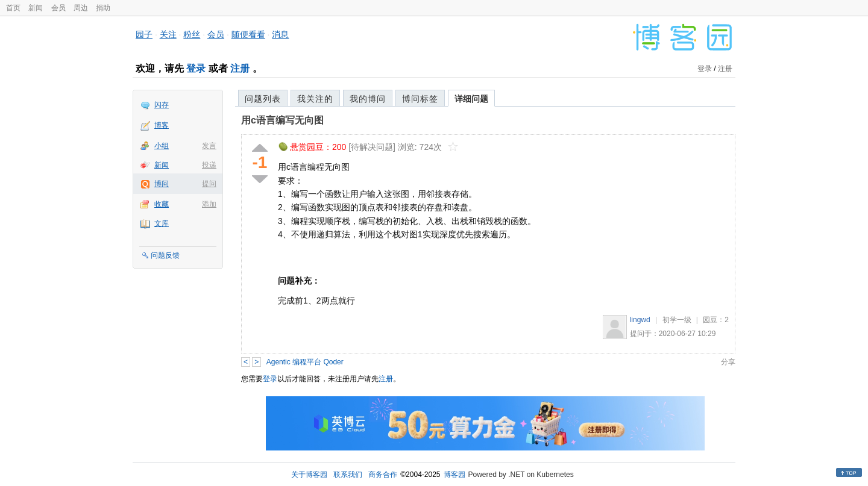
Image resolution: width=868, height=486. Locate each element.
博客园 (454, 475)
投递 (209, 165)
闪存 (162, 105)
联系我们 (348, 475)
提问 (209, 184)
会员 (58, 8)
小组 (162, 146)
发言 (209, 146)
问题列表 (263, 99)
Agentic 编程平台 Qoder (305, 362)
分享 (728, 362)
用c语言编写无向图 (282, 120)
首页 (13, 8)
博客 (162, 125)
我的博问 (368, 99)
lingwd (640, 320)
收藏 (162, 204)
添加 (209, 204)
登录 (196, 68)
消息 (280, 34)
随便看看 (248, 34)
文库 (162, 223)
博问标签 (420, 99)
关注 (168, 34)
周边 (81, 8)
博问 (162, 184)
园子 (144, 34)
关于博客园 (309, 475)
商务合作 (383, 475)
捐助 (103, 8)
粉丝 (192, 34)
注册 (240, 68)
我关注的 (315, 99)
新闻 (36, 8)
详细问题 (471, 99)
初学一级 (677, 320)
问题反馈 (165, 255)
